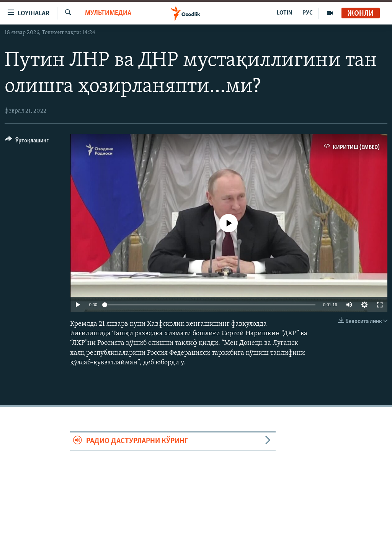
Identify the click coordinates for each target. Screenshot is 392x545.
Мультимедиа (108, 13)
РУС (308, 13)
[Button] (27, 142)
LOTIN (284, 13)
